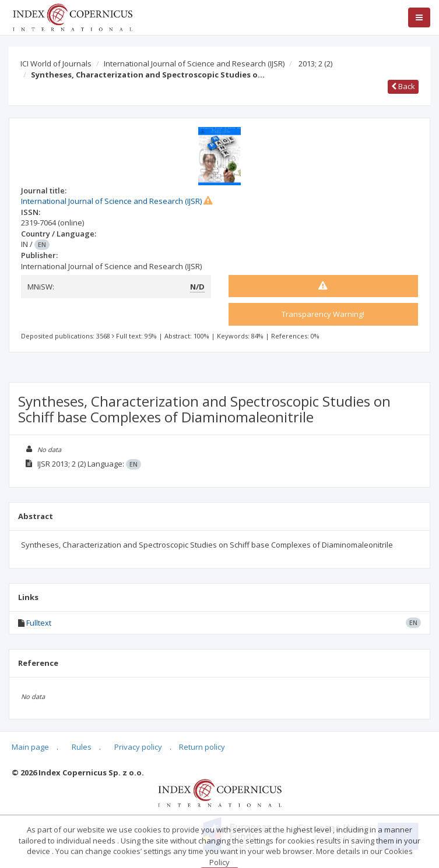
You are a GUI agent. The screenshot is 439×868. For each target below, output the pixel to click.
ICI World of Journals (56, 63)
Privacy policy (138, 747)
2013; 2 (315, 63)
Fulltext (39, 623)
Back (403, 86)
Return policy (202, 747)
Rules (82, 747)
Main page (30, 747)
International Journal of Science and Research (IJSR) (194, 63)
